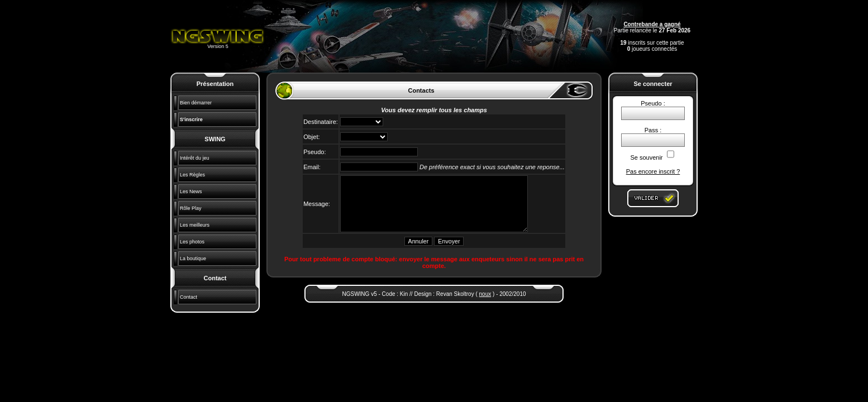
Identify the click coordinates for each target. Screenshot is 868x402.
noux (485, 294)
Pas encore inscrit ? (653, 171)
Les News (191, 192)
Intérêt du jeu (195, 158)
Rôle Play (191, 208)
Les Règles (192, 175)
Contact (189, 297)
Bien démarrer (196, 103)
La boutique (193, 259)
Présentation (215, 84)
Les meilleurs (195, 225)
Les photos (192, 242)
